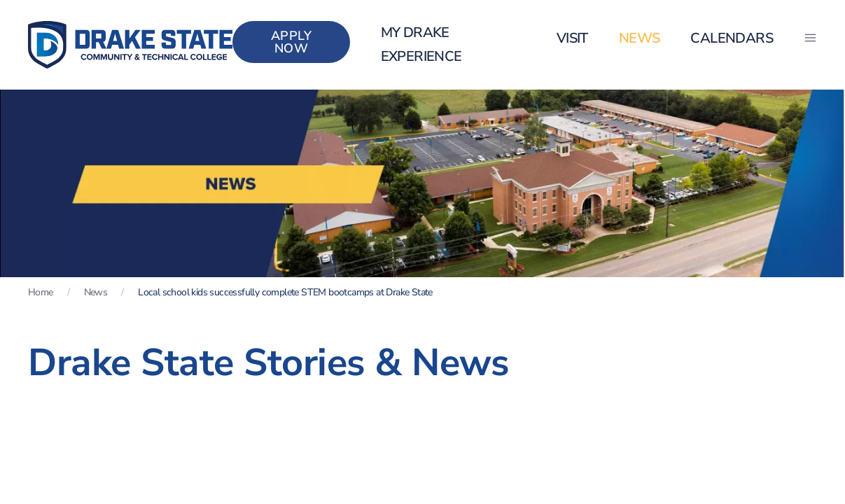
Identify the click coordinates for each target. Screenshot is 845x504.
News (640, 38)
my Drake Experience (421, 44)
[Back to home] (130, 45)
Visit (572, 38)
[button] (810, 38)
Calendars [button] (732, 38)
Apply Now (292, 42)
